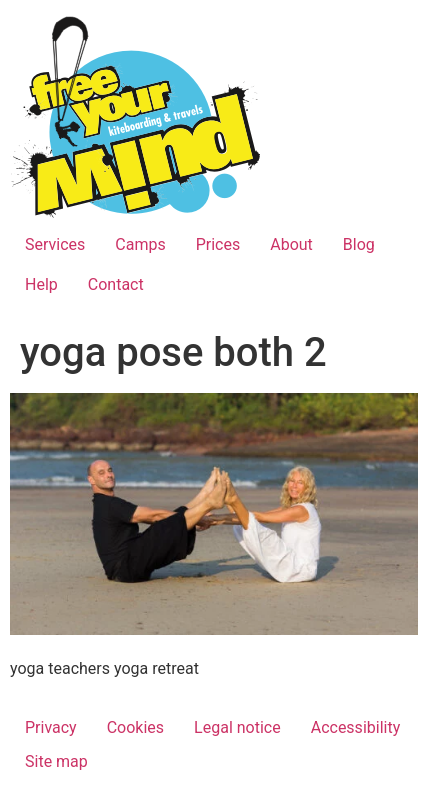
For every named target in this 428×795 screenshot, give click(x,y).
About (291, 244)
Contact (116, 284)
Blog (359, 244)
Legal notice (237, 727)
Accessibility (356, 727)
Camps (140, 244)
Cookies (135, 727)
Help (41, 284)
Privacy (51, 727)
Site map (56, 761)
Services (55, 244)
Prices (218, 244)
